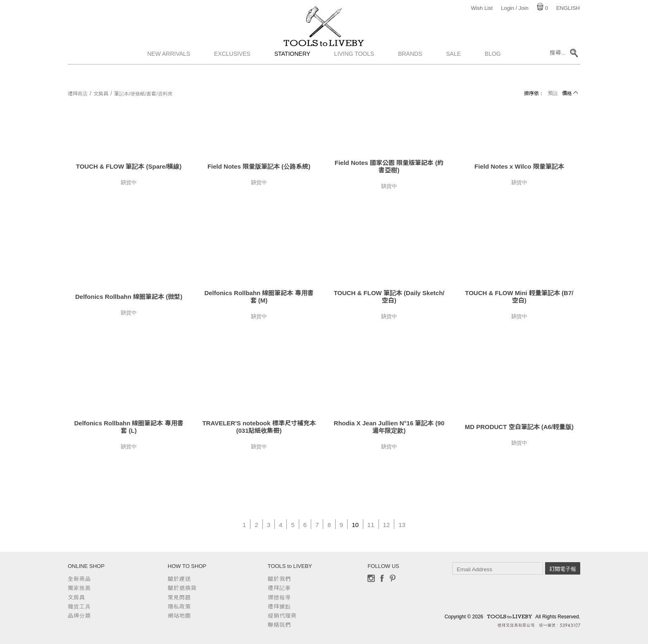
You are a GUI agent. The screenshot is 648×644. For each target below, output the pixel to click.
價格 (567, 93)
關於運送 (179, 579)
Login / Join (515, 8)
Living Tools (354, 72)
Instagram (371, 578)
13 (402, 525)
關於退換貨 (182, 588)
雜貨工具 (79, 607)
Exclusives (232, 72)
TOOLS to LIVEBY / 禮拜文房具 (324, 52)
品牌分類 (79, 616)
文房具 (101, 94)
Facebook (382, 578)
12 (387, 525)
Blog (493, 72)
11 (371, 525)
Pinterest (393, 578)
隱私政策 (179, 607)
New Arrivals (169, 72)
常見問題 (179, 597)
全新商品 (79, 579)
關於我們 (279, 579)
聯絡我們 (279, 625)
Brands (410, 72)
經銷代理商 (282, 616)
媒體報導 (279, 597)
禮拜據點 (279, 607)
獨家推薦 (79, 588)
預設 (553, 93)
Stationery (292, 72)
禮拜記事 (279, 588)
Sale (453, 72)
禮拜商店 (78, 94)
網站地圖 (179, 616)
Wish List (482, 8)
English (568, 8)
